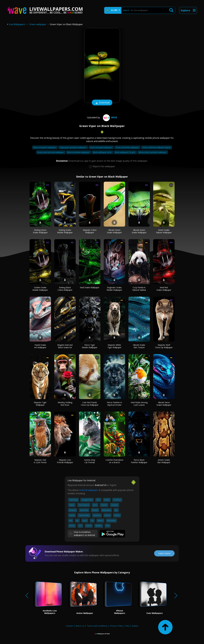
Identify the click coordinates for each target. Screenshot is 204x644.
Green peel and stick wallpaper (51, 152)
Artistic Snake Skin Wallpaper (164, 461)
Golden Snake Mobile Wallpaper (40, 289)
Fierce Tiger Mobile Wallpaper (90, 346)
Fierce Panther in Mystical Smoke (114, 404)
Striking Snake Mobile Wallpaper (65, 231)
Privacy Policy (116, 626)
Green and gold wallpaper (101, 147)
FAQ (127, 626)
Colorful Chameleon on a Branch (114, 461)
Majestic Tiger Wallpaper (40, 404)
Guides (135, 626)
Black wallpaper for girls (125, 152)
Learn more (164, 553)
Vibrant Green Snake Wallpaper (114, 231)
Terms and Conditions (97, 626)
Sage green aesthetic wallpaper (73, 147)
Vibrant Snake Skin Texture (139, 346)
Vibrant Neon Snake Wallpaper (164, 404)
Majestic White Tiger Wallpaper (114, 346)
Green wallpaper (38, 24)
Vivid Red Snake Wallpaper (164, 289)
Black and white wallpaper (79, 152)
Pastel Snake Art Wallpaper (40, 346)
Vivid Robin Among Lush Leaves (139, 404)
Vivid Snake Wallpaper (90, 287)
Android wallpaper (89, 490)
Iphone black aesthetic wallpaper (153, 152)
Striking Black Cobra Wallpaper (65, 289)
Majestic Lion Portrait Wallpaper (65, 461)
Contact (70, 626)
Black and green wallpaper (45, 147)
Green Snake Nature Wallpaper (164, 231)
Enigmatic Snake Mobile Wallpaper (114, 289)
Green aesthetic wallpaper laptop (156, 147)
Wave (110, 117)
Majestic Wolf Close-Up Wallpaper (164, 346)
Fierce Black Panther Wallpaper (139, 461)
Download (102, 103)
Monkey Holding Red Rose (65, 404)
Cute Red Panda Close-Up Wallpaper (90, 404)
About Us (80, 626)
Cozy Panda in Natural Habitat (139, 289)
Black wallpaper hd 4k (102, 152)
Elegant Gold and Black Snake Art (65, 346)
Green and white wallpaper (127, 147)
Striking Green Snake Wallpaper (40, 231)
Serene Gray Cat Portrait (90, 461)
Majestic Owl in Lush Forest (40, 461)
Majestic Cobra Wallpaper (90, 231)
